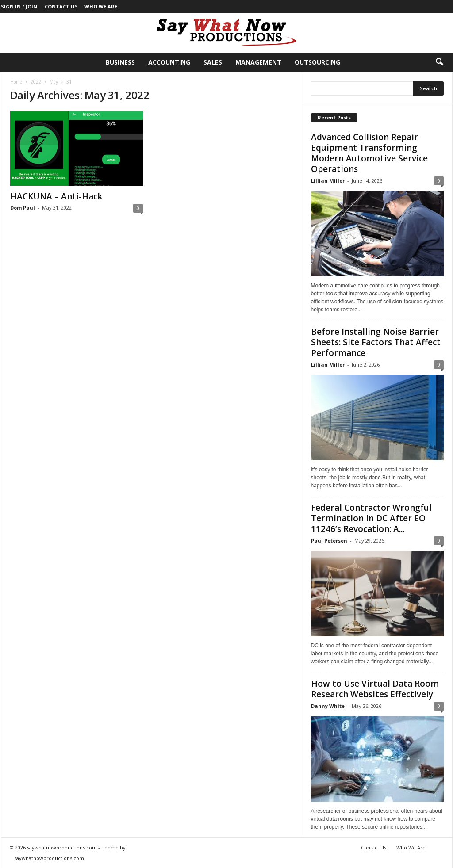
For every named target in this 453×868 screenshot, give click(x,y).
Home (16, 82)
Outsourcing (317, 62)
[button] (439, 62)
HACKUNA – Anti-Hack (56, 196)
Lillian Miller (328, 181)
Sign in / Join (19, 6)
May (54, 82)
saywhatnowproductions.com (49, 858)
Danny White (328, 706)
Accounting (169, 62)
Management (258, 62)
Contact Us (61, 6)
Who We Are (101, 6)
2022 (36, 82)
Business (120, 62)
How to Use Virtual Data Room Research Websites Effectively (375, 689)
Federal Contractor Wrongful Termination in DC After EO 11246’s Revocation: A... (371, 518)
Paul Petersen (329, 541)
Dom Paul (23, 208)
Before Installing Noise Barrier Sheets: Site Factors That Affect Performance (376, 342)
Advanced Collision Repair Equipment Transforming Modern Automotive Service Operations (369, 153)
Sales (213, 62)
